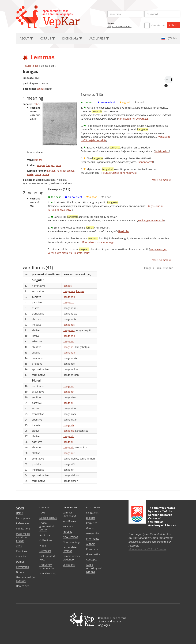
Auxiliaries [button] (99, 38)
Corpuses (92, 523)
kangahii (68, 403)
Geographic (93, 533)
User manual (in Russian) (25, 579)
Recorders (92, 549)
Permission (22, 567)
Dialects (91, 518)
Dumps (20, 562)
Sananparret (146, 162)
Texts (42, 513)
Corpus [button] (48, 38)
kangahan (69, 291)
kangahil (68, 442)
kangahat (69, 386)
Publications (23, 529)
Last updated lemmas (70, 549)
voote (38, 174)
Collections (46, 540)
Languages (92, 513)
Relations (68, 526)
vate (58, 165)
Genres (90, 528)
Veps (19, 546)
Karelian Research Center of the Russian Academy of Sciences (162, 520)
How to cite (22, 586)
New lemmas (70, 537)
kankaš (70, 171)
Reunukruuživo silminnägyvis (119, 173)
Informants (93, 539)
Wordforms (69, 521)
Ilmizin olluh (162, 151)
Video (43, 546)
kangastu (69, 302)
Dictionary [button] (72, 38)
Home (19, 513)
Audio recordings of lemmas (94, 568)
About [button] (26, 38)
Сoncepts (92, 559)
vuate (46, 174)
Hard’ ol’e (123, 231)
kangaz (38, 160)
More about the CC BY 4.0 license (147, 549)
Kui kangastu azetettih (151, 220)
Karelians (22, 551)
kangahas (69, 325)
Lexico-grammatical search (47, 526)
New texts (45, 551)
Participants (23, 518)
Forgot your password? (119, 26)
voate (30, 174)
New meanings (71, 542)
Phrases (67, 532)
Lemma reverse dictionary (72, 558)
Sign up (111, 23)
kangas (41, 89)
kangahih (69, 436)
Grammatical (94, 554)
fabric (37, 104)
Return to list (30, 66)
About (20, 508)
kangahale (69, 353)
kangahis (69, 425)
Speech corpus (48, 518)
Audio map (46, 535)
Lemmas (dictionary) (69, 514)
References (23, 523)
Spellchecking (47, 573)
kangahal (69, 341)
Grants (20, 572)
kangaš (61, 171)
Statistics (21, 556)
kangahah (69, 336)
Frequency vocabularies (47, 566)
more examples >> (162, 180)
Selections (69, 565)
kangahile (69, 453)
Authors (91, 544)
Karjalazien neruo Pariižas (133, 119)
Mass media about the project (23, 537)
